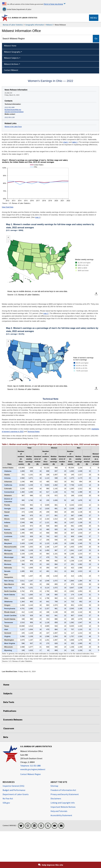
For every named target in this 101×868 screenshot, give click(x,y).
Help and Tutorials (59, 811)
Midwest (49, 25)
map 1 (38, 217)
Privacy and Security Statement (65, 794)
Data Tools (9, 702)
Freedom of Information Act (63, 790)
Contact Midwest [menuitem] (11, 70)
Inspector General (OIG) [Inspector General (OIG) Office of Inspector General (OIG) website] (13, 786)
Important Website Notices (63, 807)
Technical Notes (33, 432)
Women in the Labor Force (13, 127)
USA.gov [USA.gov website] (6, 803)
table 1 (75, 142)
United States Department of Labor (17, 9)
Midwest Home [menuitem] (10, 46)
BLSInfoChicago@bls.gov (13, 110)
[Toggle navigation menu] (94, 18)
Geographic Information (35, 25)
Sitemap (54, 786)
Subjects (8, 693)
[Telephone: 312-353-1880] (36, 766)
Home (6, 685)
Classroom (9, 728)
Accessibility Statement (61, 815)
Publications (10, 711)
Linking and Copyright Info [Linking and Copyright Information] (63, 803)
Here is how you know (53, 4)
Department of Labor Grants (16, 794)
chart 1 (66, 142)
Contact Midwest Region (30, 774)
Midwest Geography (12, 52)
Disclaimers (56, 798)
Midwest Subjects (11, 58)
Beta (6, 737)
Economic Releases (13, 720)
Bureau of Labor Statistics (13, 25)
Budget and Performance (14, 790)
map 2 (46, 313)
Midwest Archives (11, 64)
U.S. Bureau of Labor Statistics (23, 18)
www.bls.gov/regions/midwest (14, 112)
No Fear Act (8, 798)
